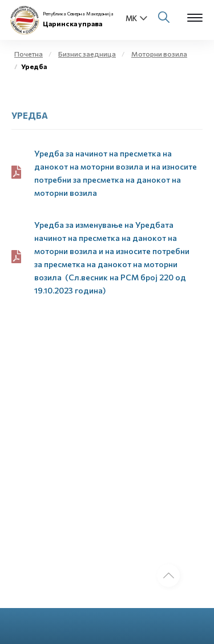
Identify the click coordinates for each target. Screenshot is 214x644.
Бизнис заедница (87, 54)
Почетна (29, 54)
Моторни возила (159, 54)
